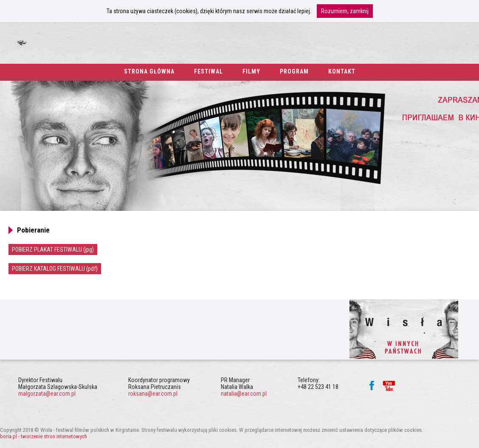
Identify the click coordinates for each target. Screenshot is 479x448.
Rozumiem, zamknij (345, 11)
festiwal (209, 71)
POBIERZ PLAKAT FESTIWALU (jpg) (53, 250)
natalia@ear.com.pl (244, 394)
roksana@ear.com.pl (153, 394)
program (294, 71)
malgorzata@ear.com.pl (47, 394)
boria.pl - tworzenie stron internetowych (44, 436)
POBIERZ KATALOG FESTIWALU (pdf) (55, 269)
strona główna (149, 71)
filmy (251, 71)
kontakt (342, 71)
